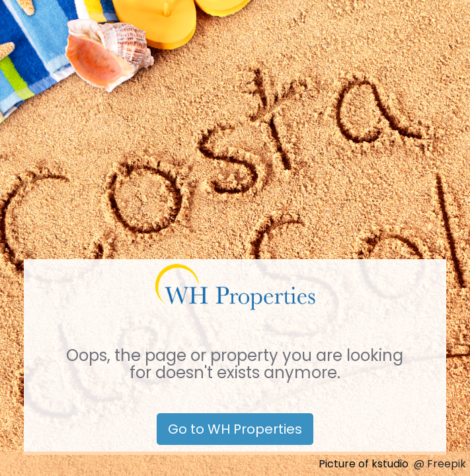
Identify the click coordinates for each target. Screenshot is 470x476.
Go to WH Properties (235, 429)
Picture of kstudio (364, 464)
